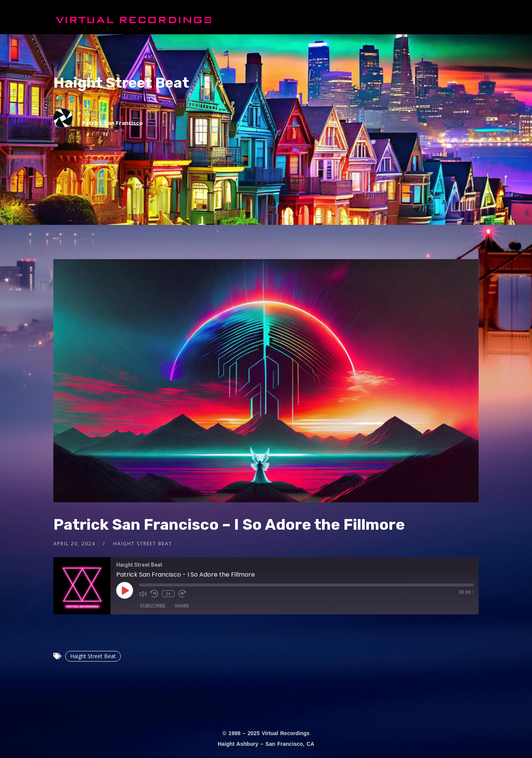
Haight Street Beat (121, 83)
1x (168, 594)
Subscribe (153, 606)
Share (182, 606)
